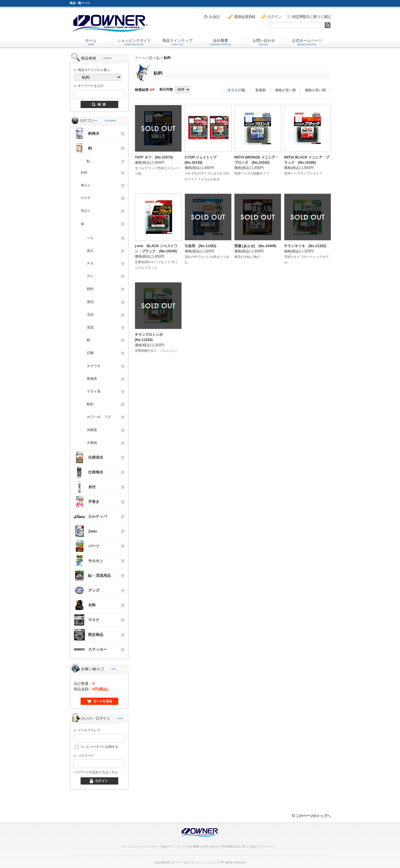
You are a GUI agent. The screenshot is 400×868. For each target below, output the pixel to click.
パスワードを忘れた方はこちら (96, 772)
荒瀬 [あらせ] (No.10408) (255, 246)
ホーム (91, 42)
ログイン (271, 17)
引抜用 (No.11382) (200, 246)
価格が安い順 (286, 90)
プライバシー (268, 846)
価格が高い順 (315, 90)
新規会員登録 (242, 17)
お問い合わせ (264, 42)
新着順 (261, 90)
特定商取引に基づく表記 (309, 17)
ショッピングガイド (134, 42)
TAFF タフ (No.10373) (154, 157)
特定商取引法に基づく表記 (239, 846)
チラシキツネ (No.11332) (305, 246)
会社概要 (221, 42)
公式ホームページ (307, 42)
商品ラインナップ (177, 42)
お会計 (212, 17)
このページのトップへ (311, 816)
